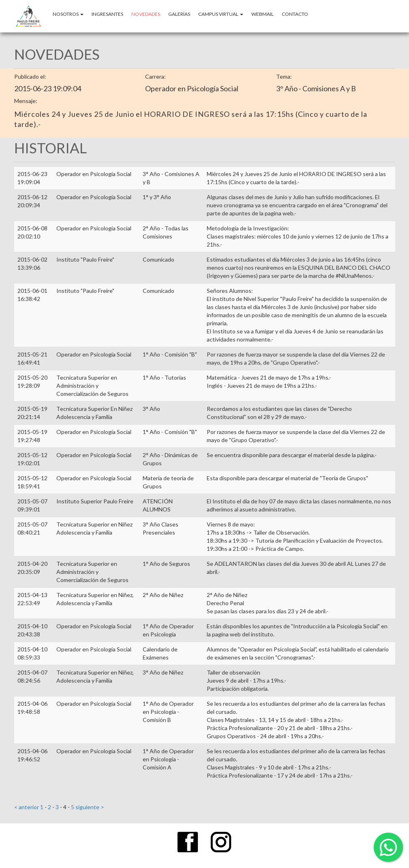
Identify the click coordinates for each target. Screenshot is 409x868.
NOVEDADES (146, 14)
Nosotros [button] (68, 14)
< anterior (27, 807)
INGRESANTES (107, 14)
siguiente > (89, 807)
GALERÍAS (179, 14)
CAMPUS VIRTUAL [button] (221, 14)
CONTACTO (295, 14)
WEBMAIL (262, 14)
